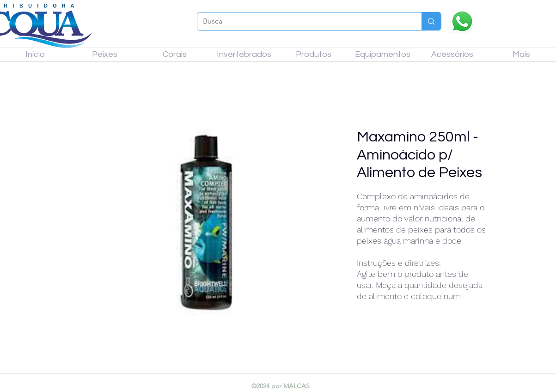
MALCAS (296, 386)
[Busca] (303, 21)
